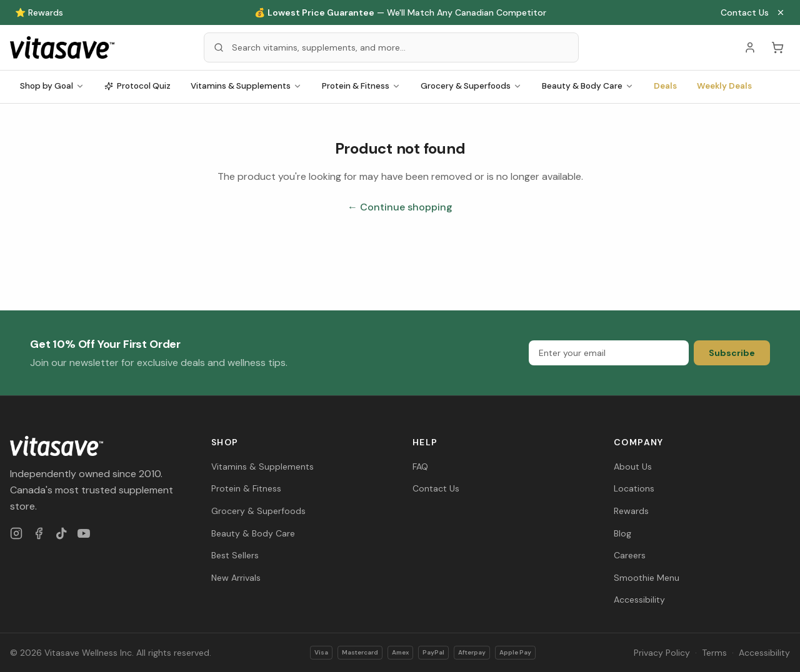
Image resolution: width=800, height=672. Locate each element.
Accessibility (639, 600)
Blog (622, 533)
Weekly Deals (724, 86)
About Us (633, 467)
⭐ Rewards (39, 12)
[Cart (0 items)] (777, 47)
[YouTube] (84, 533)
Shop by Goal (52, 86)
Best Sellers (235, 555)
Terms (714, 653)
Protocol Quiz (137, 86)
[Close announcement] (781, 12)
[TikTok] (61, 533)
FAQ (420, 467)
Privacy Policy (662, 653)
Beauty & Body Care (588, 86)
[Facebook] (39, 533)
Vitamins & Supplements (246, 86)
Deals (665, 86)
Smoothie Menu (647, 578)
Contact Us (745, 12)
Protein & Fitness (361, 86)
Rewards (631, 511)
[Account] (750, 47)
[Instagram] (16, 533)
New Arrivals (236, 578)
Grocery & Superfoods (471, 86)
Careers (630, 555)
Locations (634, 488)
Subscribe (732, 353)
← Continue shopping (400, 207)
